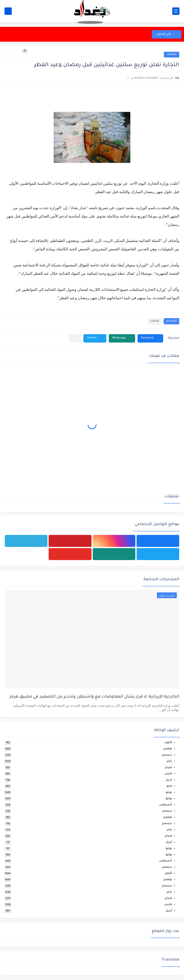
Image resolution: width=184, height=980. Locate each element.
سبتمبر (167, 811)
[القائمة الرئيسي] (176, 11)
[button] (150, 338)
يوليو (169, 799)
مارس (168, 774)
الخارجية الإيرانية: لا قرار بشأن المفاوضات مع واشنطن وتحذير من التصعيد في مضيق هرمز (94, 697)
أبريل (169, 780)
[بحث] (8, 11)
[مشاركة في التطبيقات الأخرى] (75, 338)
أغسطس (166, 805)
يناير (169, 761)
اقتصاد (172, 54)
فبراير (168, 768)
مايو (169, 786)
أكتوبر (168, 743)
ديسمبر (167, 755)
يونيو (169, 793)
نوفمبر (168, 749)
